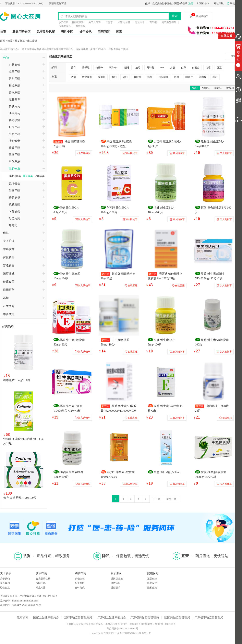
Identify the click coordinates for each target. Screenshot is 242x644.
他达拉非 (140, 22)
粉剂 (177, 77)
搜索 (175, 16)
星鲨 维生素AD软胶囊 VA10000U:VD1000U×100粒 (119, 411)
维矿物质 (20, 41)
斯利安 (150, 68)
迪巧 (138, 68)
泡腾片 (203, 77)
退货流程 (116, 583)
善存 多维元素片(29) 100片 (20, 498)
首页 (3, 32)
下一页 (156, 499)
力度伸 (99, 68)
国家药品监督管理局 (177, 617)
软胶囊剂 (87, 77)
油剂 (150, 77)
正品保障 (152, 579)
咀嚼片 (189, 77)
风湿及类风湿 (46, 32)
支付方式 (80, 588)
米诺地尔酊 (124, 22)
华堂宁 (109, 22)
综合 (195, 88)
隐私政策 (152, 588)
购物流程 (80, 579)
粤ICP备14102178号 (165, 624)
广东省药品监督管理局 (145, 617)
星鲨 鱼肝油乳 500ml (167, 472)
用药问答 (104, 32)
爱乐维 (86, 68)
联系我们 (5, 583)
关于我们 (5, 579)
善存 (73, 68)
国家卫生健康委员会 (46, 617)
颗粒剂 (137, 77)
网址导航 (219, 3)
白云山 (196, 68)
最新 (218, 88)
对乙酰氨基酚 (169, 22)
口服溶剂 (163, 77)
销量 (206, 88)
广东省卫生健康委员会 (112, 617)
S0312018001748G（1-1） (29, 3)
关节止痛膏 (95, 22)
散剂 (114, 77)
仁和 (183, 68)
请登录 (184, 3)
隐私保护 (152, 583)
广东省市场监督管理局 (209, 617)
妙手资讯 (85, 32)
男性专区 (67, 32)
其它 (215, 77)
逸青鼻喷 (81, 26)
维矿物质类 (15, 176)
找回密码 (41, 583)
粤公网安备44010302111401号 (122, 629)
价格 (230, 88)
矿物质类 (40, 176)
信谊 (208, 68)
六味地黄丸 (65, 26)
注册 (191, 3)
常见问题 (41, 588)
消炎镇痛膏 (77, 22)
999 (162, 68)
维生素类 (32, 41)
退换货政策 (117, 579)
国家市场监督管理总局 (78, 617)
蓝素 (119, 32)
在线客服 (227, 36)
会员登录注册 (43, 579)
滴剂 (125, 77)
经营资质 (5, 588)
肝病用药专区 (21, 32)
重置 (234, 56)
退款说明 (116, 588)
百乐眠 (153, 22)
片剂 (73, 77)
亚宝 (219, 68)
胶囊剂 (102, 77)
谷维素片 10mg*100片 (17, 380)
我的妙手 (202, 3)
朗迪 (127, 68)
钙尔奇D (114, 68)
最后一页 (171, 499)
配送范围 (80, 583)
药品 (10, 41)
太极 (172, 68)
